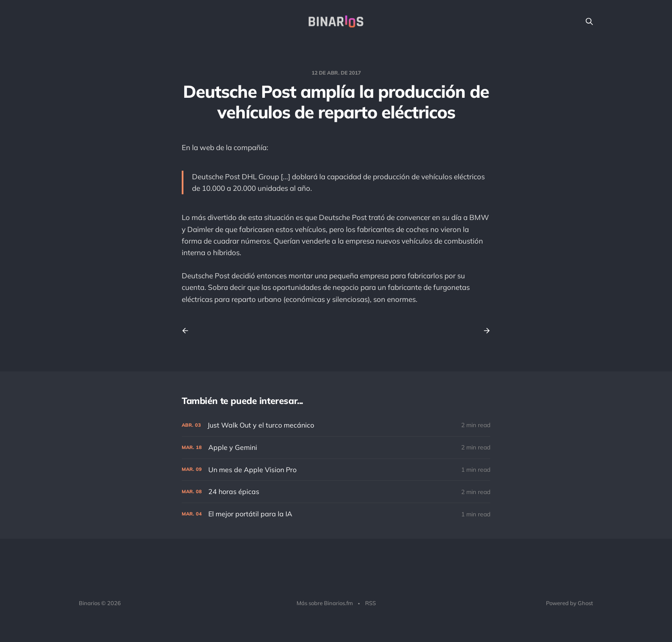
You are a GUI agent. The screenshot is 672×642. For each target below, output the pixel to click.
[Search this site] (589, 21)
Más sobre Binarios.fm (325, 603)
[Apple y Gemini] (336, 448)
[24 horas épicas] (336, 492)
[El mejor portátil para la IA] (336, 514)
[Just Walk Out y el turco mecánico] (336, 425)
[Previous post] (188, 331)
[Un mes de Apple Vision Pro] (336, 470)
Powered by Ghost (570, 603)
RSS (370, 603)
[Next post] (484, 331)
